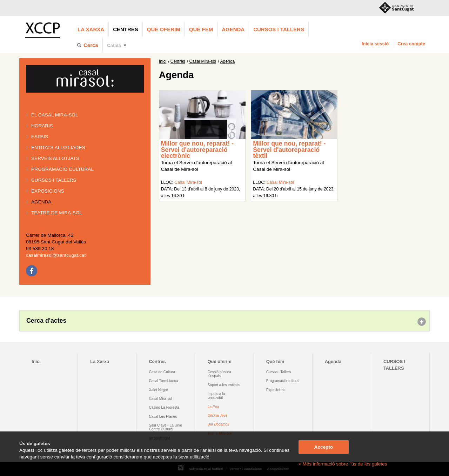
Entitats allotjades (58, 148)
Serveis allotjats (55, 158)
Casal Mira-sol (203, 61)
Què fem (201, 29)
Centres (126, 29)
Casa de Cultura (162, 372)
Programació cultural (62, 169)
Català (114, 45)
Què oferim (164, 29)
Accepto (324, 447)
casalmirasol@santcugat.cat (56, 255)
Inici (163, 61)
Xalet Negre (158, 390)
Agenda (233, 29)
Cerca (91, 45)
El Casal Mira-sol (55, 115)
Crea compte (411, 44)
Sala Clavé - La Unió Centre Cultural (165, 427)
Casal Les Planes (163, 417)
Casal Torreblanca (163, 381)
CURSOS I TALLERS (279, 29)
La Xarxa (91, 29)
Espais (40, 137)
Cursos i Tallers (279, 372)
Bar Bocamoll (218, 424)
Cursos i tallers (54, 180)
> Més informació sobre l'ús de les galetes (343, 464)
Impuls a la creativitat (216, 396)
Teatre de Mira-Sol (57, 213)
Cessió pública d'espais (219, 374)
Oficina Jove (218, 415)
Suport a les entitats (224, 385)
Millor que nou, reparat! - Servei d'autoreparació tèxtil (289, 150)
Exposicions (48, 191)
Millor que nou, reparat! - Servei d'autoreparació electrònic (197, 150)
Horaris (42, 126)
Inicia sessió (375, 44)
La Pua (213, 407)
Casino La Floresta (164, 407)
